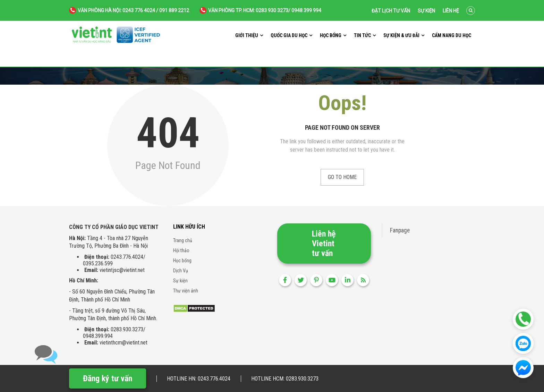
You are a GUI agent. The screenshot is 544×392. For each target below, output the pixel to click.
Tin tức (362, 35)
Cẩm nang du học (452, 35)
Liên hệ (451, 11)
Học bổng (331, 35)
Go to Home (342, 177)
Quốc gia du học (289, 35)
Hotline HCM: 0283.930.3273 (285, 379)
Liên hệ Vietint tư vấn (324, 244)
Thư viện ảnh (186, 291)
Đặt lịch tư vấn (391, 11)
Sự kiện (426, 11)
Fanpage (400, 230)
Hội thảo (181, 250)
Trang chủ (183, 240)
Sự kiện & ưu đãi (401, 35)
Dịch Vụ (181, 271)
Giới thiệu (247, 35)
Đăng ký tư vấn (108, 378)
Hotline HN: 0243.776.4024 (199, 379)
